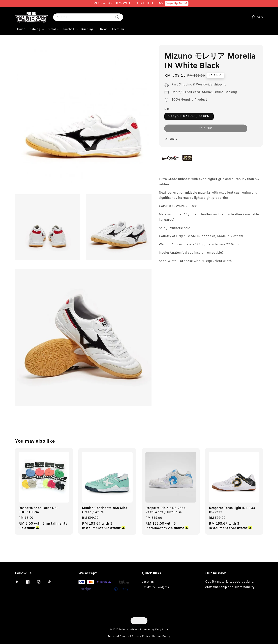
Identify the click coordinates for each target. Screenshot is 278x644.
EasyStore (162, 630)
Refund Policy (161, 636)
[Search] (117, 17)
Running (87, 29)
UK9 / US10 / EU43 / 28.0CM (189, 116)
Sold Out (206, 128)
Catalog (35, 29)
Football (68, 29)
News (104, 29)
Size (167, 109)
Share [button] (171, 139)
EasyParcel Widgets (155, 587)
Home (21, 29)
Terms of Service (119, 636)
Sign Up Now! (177, 3)
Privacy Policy (141, 636)
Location (118, 29)
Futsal (52, 29)
